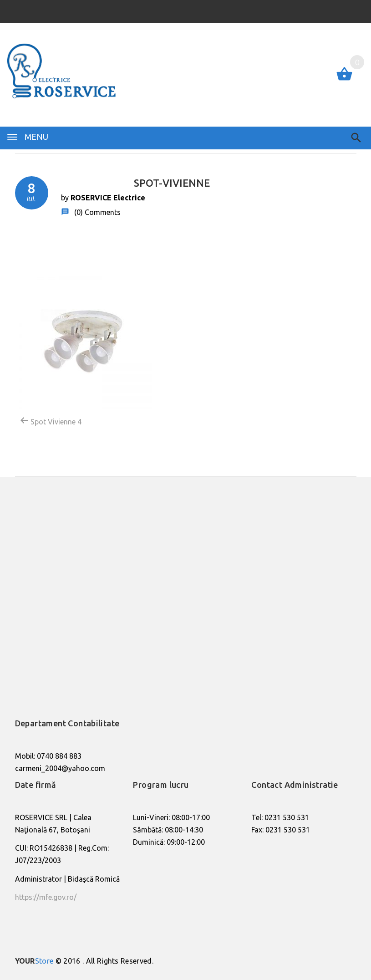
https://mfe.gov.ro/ (46, 897)
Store (34, 961)
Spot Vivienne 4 (51, 421)
